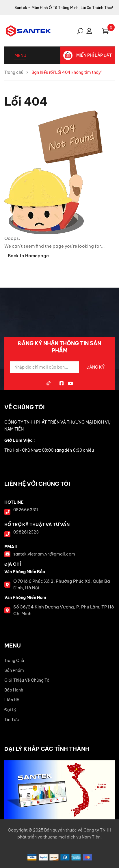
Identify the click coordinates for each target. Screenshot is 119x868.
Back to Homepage (28, 256)
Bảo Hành (14, 690)
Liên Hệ (12, 700)
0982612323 (26, 532)
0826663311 (26, 510)
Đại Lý (10, 710)
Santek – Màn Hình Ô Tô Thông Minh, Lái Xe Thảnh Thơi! (64, 8)
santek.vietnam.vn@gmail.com (44, 554)
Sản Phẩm (14, 670)
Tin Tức (12, 720)
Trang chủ (14, 72)
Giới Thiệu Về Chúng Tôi (27, 680)
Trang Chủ (14, 661)
